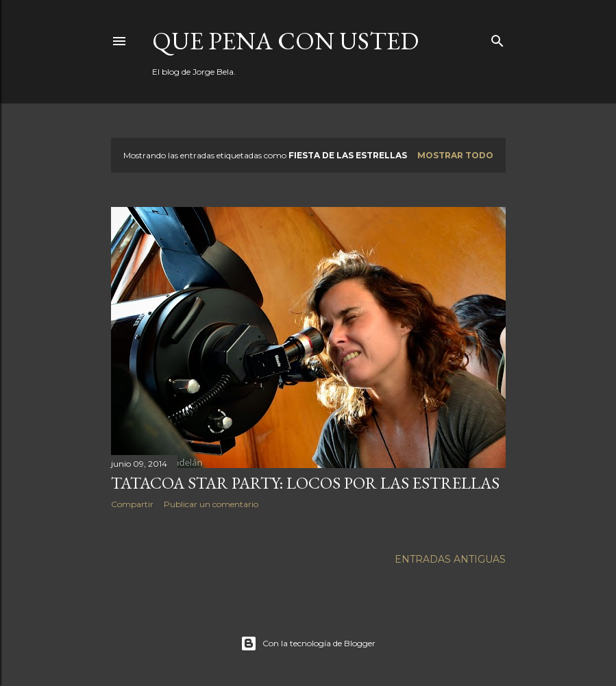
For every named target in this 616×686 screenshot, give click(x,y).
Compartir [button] (132, 504)
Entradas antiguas (450, 559)
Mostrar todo (455, 155)
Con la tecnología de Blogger (308, 644)
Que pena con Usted (285, 41)
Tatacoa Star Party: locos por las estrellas (305, 483)
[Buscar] (497, 38)
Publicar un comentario (211, 504)
